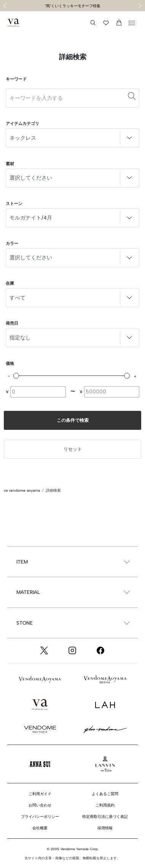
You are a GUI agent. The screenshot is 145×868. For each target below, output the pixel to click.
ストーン (14, 204)
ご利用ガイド (40, 794)
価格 (10, 364)
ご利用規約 (105, 805)
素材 (10, 164)
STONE (25, 623)
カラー (12, 244)
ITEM (22, 562)
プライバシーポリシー (40, 817)
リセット (73, 449)
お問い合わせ (40, 805)
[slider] (16, 376)
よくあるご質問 (105, 794)
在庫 (10, 283)
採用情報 (105, 828)
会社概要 (40, 828)
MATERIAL (28, 592)
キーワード (16, 79)
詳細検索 (53, 490)
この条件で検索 (73, 420)
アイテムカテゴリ (22, 124)
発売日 (12, 323)
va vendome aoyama (22, 490)
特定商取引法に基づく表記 (105, 817)
